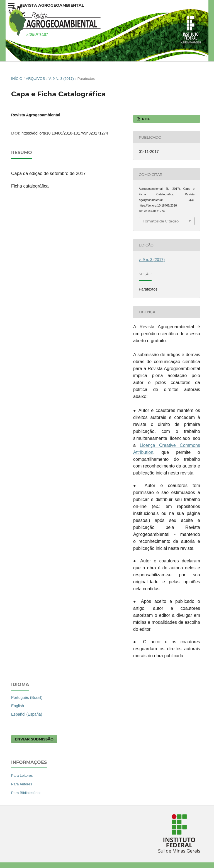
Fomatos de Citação (161, 221)
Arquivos (36, 79)
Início (17, 79)
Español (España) (27, 714)
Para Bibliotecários (26, 793)
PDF (145, 119)
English (18, 706)
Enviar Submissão (34, 739)
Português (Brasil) (27, 697)
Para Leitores (22, 775)
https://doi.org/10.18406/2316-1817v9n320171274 (65, 133)
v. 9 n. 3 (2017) (61, 79)
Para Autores (22, 784)
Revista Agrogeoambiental (52, 5)
